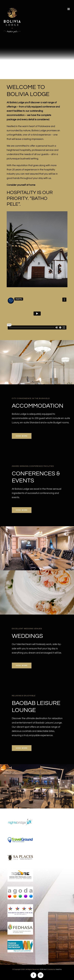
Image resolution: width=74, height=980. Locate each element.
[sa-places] (20, 852)
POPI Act (43, 969)
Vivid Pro (59, 969)
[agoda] (20, 888)
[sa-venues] (20, 870)
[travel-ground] (20, 835)
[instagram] (41, 975)
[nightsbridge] (20, 817)
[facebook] (33, 975)
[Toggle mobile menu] (69, 9)
